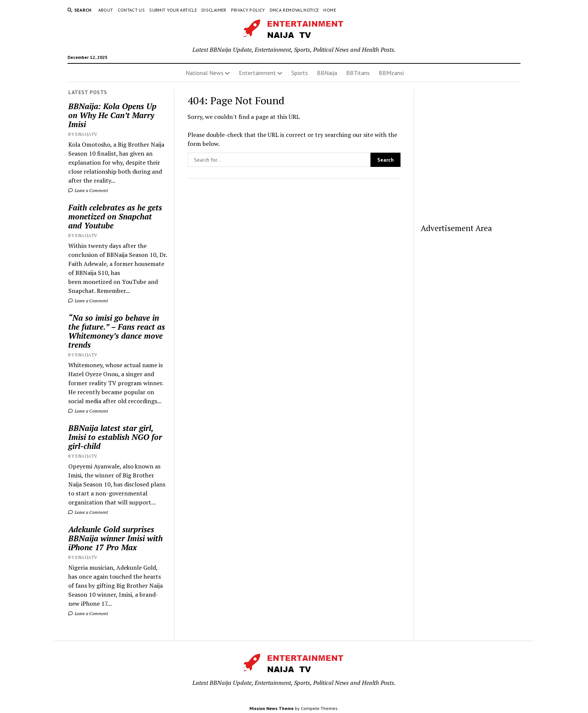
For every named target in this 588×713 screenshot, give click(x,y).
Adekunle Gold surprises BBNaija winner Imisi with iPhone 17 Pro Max (115, 538)
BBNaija (327, 73)
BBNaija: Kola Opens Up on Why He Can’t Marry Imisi (112, 115)
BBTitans (358, 73)
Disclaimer (214, 10)
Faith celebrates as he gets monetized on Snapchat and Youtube (115, 216)
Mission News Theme (271, 708)
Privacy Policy (248, 10)
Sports (300, 73)
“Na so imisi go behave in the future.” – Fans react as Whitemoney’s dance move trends (117, 331)
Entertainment (257, 73)
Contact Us (131, 10)
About (106, 10)
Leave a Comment (88, 190)
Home (329, 10)
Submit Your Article (173, 10)
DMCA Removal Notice (294, 10)
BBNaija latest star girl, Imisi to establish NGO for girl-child (115, 437)
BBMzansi (391, 73)
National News (205, 73)
